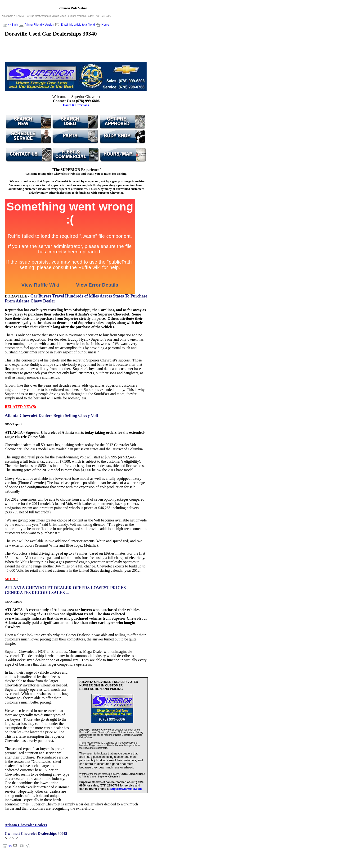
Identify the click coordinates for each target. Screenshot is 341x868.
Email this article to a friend (78, 25)
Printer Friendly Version (39, 25)
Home (105, 25)
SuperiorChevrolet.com (126, 789)
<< (10, 846)
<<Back (13, 25)
